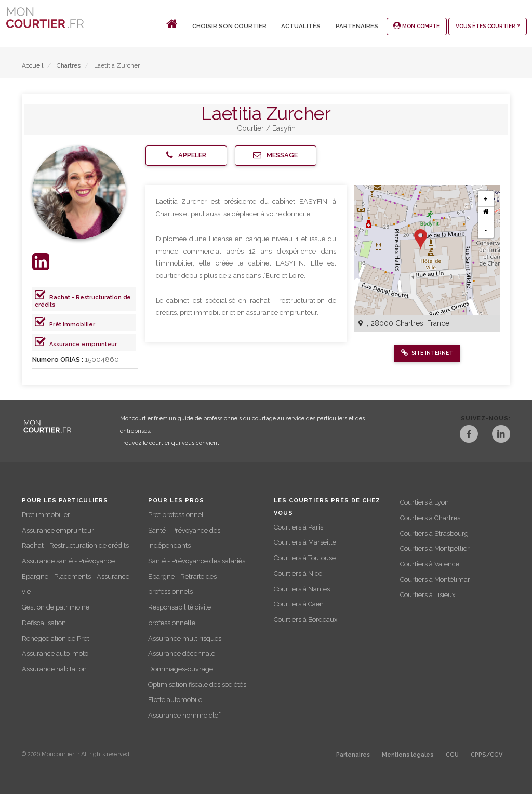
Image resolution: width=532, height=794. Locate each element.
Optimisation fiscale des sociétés (197, 685)
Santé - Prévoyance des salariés (197, 561)
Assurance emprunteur (83, 344)
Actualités (301, 26)
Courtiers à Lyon (424, 502)
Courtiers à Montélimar (435, 580)
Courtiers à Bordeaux (305, 620)
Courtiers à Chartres (430, 518)
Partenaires (357, 26)
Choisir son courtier (229, 26)
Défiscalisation (44, 623)
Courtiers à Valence (430, 564)
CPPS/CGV (487, 755)
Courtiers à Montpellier (435, 548)
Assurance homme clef (184, 715)
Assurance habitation (54, 669)
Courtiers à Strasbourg (434, 533)
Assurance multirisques (185, 638)
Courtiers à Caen (299, 604)
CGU (452, 755)
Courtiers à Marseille (305, 542)
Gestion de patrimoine (56, 607)
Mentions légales (408, 755)
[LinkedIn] (501, 435)
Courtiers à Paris (298, 527)
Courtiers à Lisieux (428, 595)
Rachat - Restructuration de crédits (75, 545)
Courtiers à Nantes (302, 589)
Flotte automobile (175, 700)
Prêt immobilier (72, 325)
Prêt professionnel (176, 515)
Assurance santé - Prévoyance (68, 561)
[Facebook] (469, 435)
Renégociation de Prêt (56, 638)
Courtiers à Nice (298, 573)
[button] (186, 156)
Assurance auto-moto (55, 653)
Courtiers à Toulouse (305, 558)
